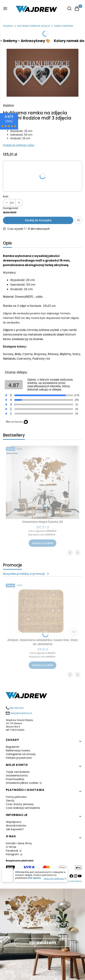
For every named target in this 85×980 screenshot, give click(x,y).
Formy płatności (16, 797)
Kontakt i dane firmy (19, 843)
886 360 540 (16, 708)
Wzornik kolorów (16, 826)
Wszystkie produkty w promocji (26, 574)
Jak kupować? (15, 829)
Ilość (6, 196)
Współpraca (14, 822)
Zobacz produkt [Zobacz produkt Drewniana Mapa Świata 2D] (42, 543)
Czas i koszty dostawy (20, 804)
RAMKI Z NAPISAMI (64, 26)
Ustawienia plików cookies (22, 783)
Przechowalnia (15, 779)
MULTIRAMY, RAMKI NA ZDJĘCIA (33, 26)
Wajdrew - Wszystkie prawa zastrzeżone (61, 881)
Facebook (12, 851)
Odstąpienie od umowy (21, 754)
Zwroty (10, 801)
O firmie (11, 847)
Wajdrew (8, 26)
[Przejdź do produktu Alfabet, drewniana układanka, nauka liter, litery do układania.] (42, 610)
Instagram (13, 854)
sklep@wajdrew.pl (21, 713)
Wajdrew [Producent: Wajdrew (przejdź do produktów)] (8, 105)
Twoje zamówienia (18, 772)
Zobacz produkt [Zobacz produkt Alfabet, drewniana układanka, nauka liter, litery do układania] (42, 665)
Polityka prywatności (19, 758)
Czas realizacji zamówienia (23, 808)
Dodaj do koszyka (38, 220)
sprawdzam (43, 942)
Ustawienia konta (17, 776)
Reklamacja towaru (18, 750)
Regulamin (13, 747)
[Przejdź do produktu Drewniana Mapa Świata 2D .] (42, 482)
